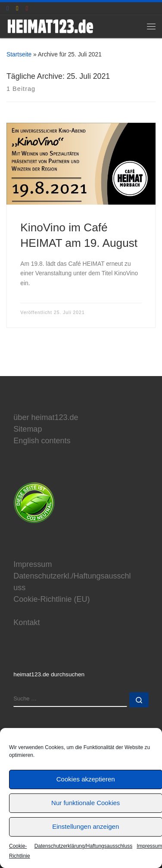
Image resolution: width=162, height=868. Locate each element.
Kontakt (26, 622)
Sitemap (28, 429)
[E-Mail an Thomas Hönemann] (17, 8)
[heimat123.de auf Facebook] (8, 8)
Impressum (33, 564)
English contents (42, 441)
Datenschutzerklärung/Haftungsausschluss (83, 846)
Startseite (19, 54)
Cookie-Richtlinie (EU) (51, 599)
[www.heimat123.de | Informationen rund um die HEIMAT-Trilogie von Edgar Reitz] (50, 26)
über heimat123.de (46, 417)
